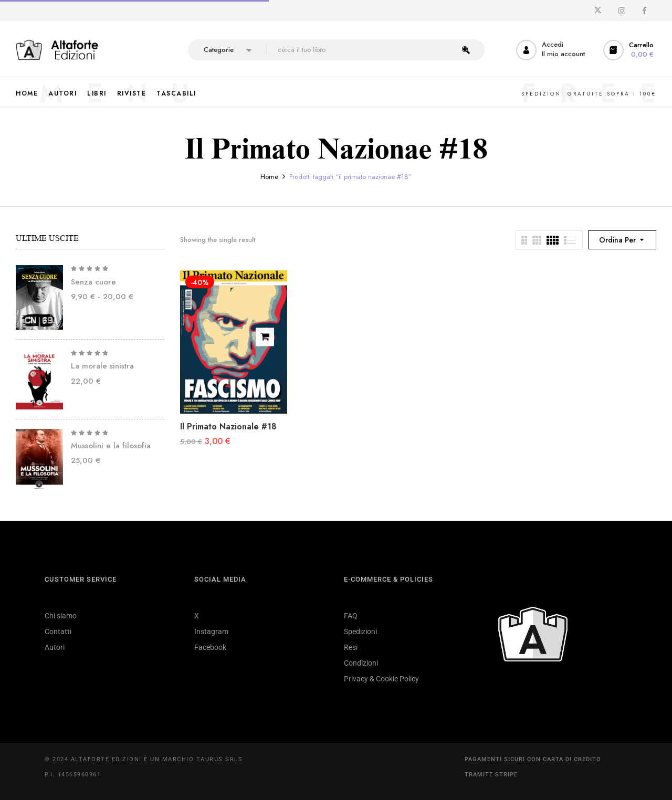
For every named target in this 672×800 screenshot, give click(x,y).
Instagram (211, 631)
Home (269, 177)
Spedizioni (360, 631)
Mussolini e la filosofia (111, 446)
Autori (55, 647)
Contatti (58, 631)
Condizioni (361, 663)
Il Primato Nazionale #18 (228, 427)
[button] (630, 50)
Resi (351, 647)
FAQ (351, 616)
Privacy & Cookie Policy (381, 679)
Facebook (210, 647)
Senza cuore (93, 282)
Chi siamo (61, 616)
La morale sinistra (102, 366)
